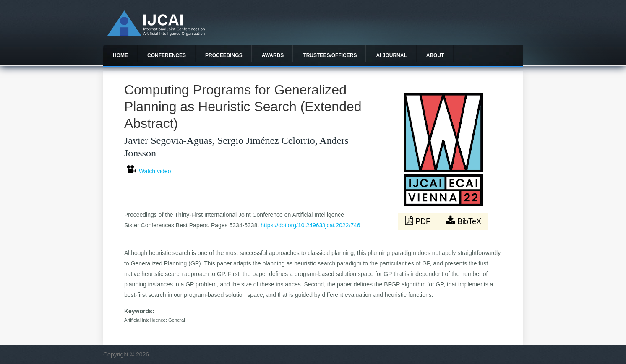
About (435, 55)
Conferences (167, 55)
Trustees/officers (330, 55)
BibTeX (464, 221)
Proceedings (224, 55)
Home (120, 55)
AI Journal (391, 55)
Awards (273, 55)
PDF (419, 221)
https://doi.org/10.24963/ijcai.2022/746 (310, 225)
